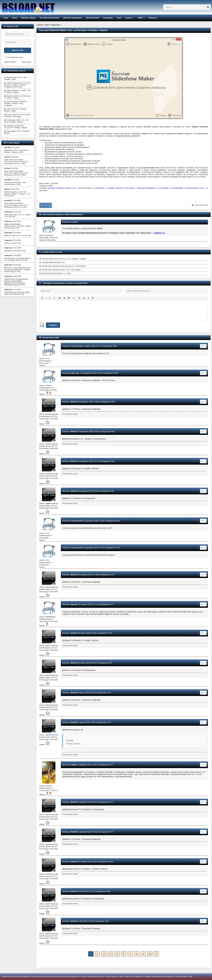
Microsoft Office (93, 18)
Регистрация (26, 62)
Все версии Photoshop (49, 18)
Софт (6, 18)
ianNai (74, 765)
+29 (46, 205)
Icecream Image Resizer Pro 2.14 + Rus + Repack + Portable (64, 259)
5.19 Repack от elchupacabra (170, 188)
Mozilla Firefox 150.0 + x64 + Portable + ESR (16, 78)
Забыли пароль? (10, 62)
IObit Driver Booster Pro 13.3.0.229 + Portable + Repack (16, 127)
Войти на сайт (18, 50)
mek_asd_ (75, 373)
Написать (153, 18)
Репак (15, 18)
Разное (128, 18)
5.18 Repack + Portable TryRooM (108, 188)
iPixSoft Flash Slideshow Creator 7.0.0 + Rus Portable (61, 270)
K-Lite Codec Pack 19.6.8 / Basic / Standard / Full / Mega (17, 116)
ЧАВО (140, 18)
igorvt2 (74, 604)
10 (150, 954)
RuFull (74, 402)
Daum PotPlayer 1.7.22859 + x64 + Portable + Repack (17, 91)
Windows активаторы (73, 18)
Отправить (53, 325)
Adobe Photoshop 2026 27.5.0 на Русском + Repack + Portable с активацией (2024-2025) (17, 85)
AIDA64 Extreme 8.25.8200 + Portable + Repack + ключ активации (16, 104)
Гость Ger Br (77, 346)
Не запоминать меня (15, 57)
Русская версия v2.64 (194, 188)
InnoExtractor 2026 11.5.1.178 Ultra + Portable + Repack (16, 121)
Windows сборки (28, 18)
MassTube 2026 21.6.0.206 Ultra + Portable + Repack (17, 97)
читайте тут (159, 233)
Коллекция (108, 18)
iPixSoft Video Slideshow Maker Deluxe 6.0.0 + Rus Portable (63, 266)
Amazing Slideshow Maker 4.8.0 (53, 262)
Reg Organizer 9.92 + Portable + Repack (17, 132)
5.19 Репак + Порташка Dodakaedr (140, 188)
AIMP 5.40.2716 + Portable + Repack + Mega (16, 110)
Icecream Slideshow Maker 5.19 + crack (65, 188)
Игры (119, 18)
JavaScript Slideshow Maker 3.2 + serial (56, 273)
